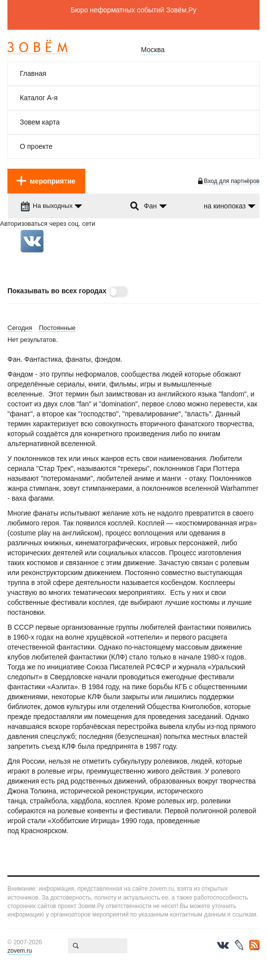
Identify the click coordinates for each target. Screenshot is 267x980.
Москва (153, 50)
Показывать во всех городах (57, 291)
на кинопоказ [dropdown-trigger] (225, 206)
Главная (33, 73)
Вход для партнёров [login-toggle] (232, 181)
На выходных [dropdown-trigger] (46, 206)
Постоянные (57, 328)
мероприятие (53, 181)
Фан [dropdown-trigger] (150, 206)
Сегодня (20, 328)
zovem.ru (20, 951)
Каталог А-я (39, 98)
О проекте (36, 146)
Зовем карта (40, 122)
